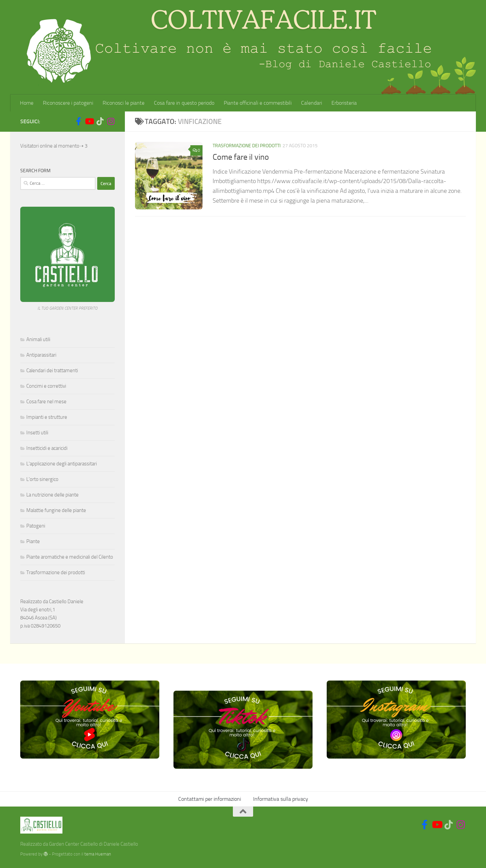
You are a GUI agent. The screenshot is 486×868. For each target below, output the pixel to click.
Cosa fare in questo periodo (184, 103)
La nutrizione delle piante (52, 495)
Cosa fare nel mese (46, 402)
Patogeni (36, 526)
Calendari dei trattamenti (52, 371)
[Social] (67, 122)
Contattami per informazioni (210, 799)
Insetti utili (37, 433)
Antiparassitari (41, 355)
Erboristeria (344, 103)
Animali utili (38, 339)
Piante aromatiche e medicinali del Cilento (70, 557)
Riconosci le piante (124, 103)
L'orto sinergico (42, 479)
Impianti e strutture (47, 417)
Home (27, 103)
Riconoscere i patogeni (68, 103)
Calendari (312, 103)
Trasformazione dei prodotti (247, 146)
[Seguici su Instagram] (111, 121)
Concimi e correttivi (46, 386)
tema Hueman (98, 854)
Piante (33, 541)
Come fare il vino (241, 157)
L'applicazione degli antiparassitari (62, 464)
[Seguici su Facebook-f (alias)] (78, 121)
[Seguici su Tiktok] (100, 121)
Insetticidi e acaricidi (47, 448)
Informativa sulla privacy (281, 799)
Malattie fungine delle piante (56, 510)
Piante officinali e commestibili (258, 103)
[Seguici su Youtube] (89, 121)
